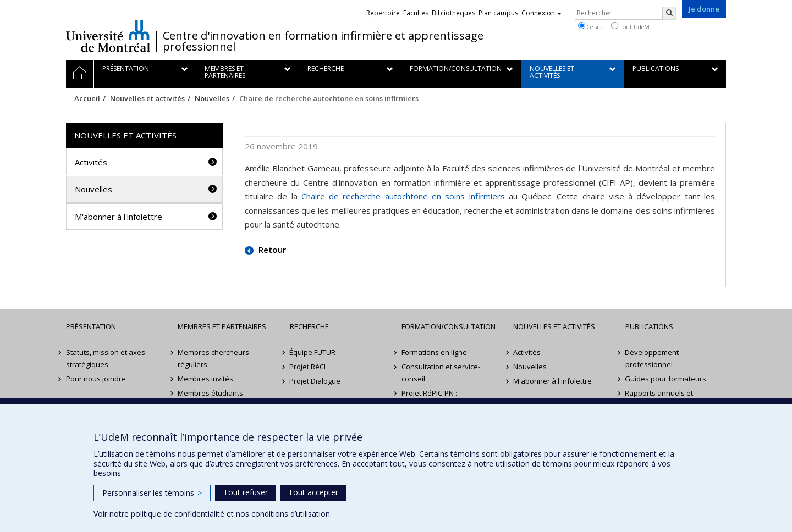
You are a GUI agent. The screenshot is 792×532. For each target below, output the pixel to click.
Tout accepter (313, 492)
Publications (649, 326)
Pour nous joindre (96, 379)
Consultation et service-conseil (441, 373)
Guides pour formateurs (666, 379)
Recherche (309, 326)
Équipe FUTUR (313, 352)
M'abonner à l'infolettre (119, 217)
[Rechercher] (669, 13)
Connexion (541, 13)
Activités (91, 162)
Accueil (87, 98)
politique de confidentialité (178, 514)
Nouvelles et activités (147, 98)
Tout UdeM (630, 26)
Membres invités (205, 379)
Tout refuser (246, 492)
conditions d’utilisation (291, 514)
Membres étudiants (210, 393)
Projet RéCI (308, 367)
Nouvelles (212, 98)
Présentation (91, 326)
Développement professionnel (652, 358)
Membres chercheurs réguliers (213, 358)
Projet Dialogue (315, 381)
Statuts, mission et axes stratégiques (106, 358)
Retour (271, 250)
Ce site (591, 26)
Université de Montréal (108, 36)
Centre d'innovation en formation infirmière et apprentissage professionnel (323, 41)
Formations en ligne (434, 352)
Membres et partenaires (222, 326)
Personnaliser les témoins (152, 493)
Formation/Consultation (449, 326)
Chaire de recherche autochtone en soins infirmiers (403, 196)
